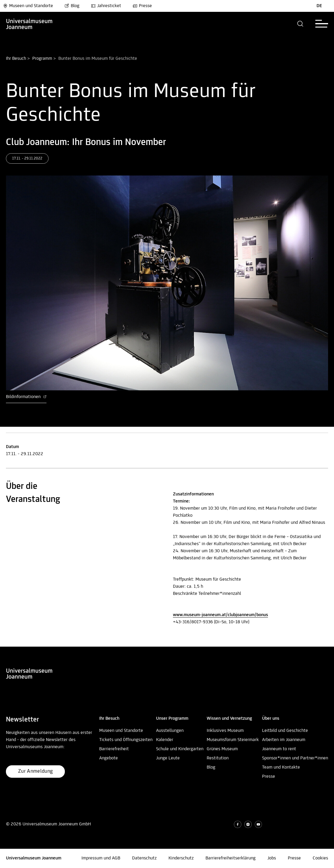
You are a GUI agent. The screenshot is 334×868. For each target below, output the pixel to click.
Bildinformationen (26, 397)
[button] (300, 24)
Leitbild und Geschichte (285, 731)
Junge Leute (168, 758)
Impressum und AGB (101, 858)
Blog (72, 6)
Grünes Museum (222, 749)
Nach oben (10, 644)
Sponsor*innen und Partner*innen (295, 758)
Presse (142, 6)
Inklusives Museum (225, 731)
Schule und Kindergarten (180, 749)
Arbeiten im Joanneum (284, 740)
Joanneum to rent (279, 749)
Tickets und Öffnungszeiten (126, 740)
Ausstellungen (170, 731)
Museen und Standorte (28, 6)
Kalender (165, 740)
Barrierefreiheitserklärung (231, 858)
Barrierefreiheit (114, 749)
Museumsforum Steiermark (233, 740)
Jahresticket (106, 6)
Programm (42, 59)
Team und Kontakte (281, 767)
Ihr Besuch (16, 59)
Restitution (218, 758)
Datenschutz (144, 858)
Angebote (109, 758)
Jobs (272, 858)
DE (319, 6)
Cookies (320, 858)
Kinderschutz (181, 858)
